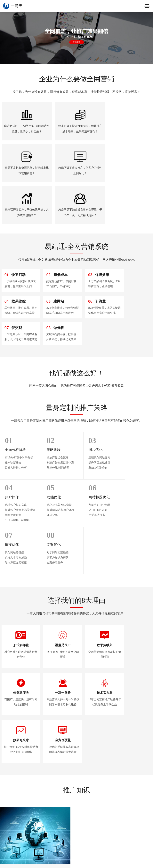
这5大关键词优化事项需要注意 (130, 697)
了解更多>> (76, 759)
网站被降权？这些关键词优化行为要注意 (131, 725)
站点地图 (5, 825)
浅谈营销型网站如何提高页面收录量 (131, 670)
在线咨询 (76, 815)
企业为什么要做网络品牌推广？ (24, 729)
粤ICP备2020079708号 (24, 820)
